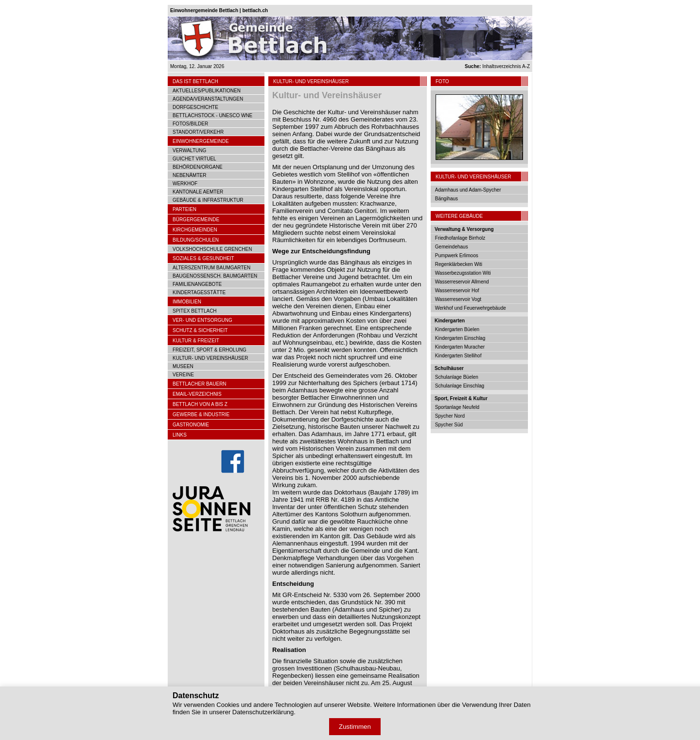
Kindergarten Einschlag (460, 338)
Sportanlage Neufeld (457, 407)
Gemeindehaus (452, 247)
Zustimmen (355, 727)
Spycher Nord (450, 416)
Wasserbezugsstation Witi (463, 273)
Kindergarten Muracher (460, 347)
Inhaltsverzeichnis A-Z (497, 66)
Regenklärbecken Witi (459, 264)
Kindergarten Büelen (457, 329)
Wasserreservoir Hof (457, 291)
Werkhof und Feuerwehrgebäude (471, 308)
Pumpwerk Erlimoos (457, 255)
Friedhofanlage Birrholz (460, 238)
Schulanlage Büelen (457, 377)
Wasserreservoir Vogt (458, 299)
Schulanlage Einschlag (460, 386)
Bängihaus (446, 199)
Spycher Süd (449, 425)
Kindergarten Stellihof (458, 356)
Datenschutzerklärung (263, 712)
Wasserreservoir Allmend (462, 282)
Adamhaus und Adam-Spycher (468, 190)
